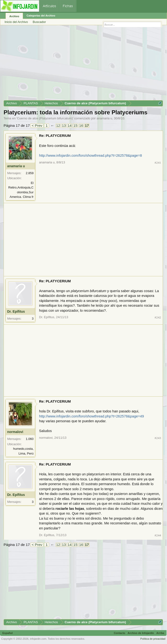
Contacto (120, 633)
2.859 (30, 173)
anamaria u (104, 118)
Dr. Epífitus (16, 311)
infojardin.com (38, 639)
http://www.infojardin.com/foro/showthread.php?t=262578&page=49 (92, 416)
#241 (158, 163)
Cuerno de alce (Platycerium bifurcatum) (45, 118)
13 (64, 125)
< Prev (37, 125)
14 (70, 125)
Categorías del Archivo (41, 16)
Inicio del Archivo (16, 22)
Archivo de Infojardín (141, 633)
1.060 (30, 439)
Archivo (14, 16)
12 (58, 125)
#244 (158, 535)
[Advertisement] (83, 64)
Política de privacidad (153, 639)
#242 (158, 317)
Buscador (39, 22)
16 (81, 125)
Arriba (160, 633)
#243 (158, 438)
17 (87, 125)
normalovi (15, 432)
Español (8, 633)
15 (75, 125)
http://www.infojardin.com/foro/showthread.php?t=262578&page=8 (90, 155)
